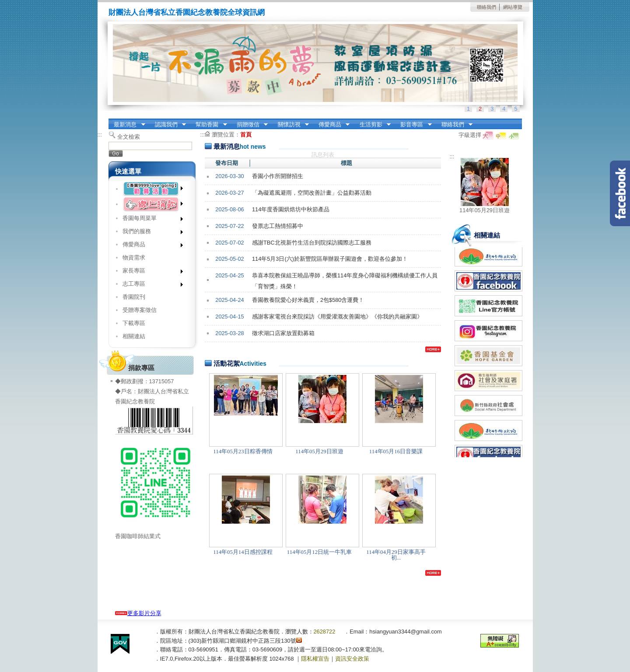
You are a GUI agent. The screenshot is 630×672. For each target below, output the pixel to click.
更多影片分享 (138, 613)
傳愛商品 (331, 125)
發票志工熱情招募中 (278, 226)
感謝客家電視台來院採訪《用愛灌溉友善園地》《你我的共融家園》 (337, 317)
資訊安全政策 (352, 659)
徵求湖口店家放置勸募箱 (283, 333)
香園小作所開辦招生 (278, 176)
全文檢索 (129, 137)
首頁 (246, 135)
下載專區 (134, 323)
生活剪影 (372, 125)
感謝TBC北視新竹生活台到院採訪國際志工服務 (312, 243)
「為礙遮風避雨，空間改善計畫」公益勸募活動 (312, 193)
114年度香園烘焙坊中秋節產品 (291, 209)
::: (111, 121)
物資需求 (134, 257)
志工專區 (150, 285)
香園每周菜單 (150, 220)
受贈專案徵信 (140, 310)
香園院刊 (134, 297)
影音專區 (413, 125)
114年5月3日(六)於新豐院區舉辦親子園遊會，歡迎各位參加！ (330, 259)
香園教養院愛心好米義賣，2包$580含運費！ (308, 300)
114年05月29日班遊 (485, 210)
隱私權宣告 (315, 659)
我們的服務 (150, 233)
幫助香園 (209, 125)
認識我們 (168, 125)
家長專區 (150, 272)
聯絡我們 (486, 7)
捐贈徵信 (249, 125)
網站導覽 (513, 7)
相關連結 (134, 336)
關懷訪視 (290, 125)
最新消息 (127, 125)
